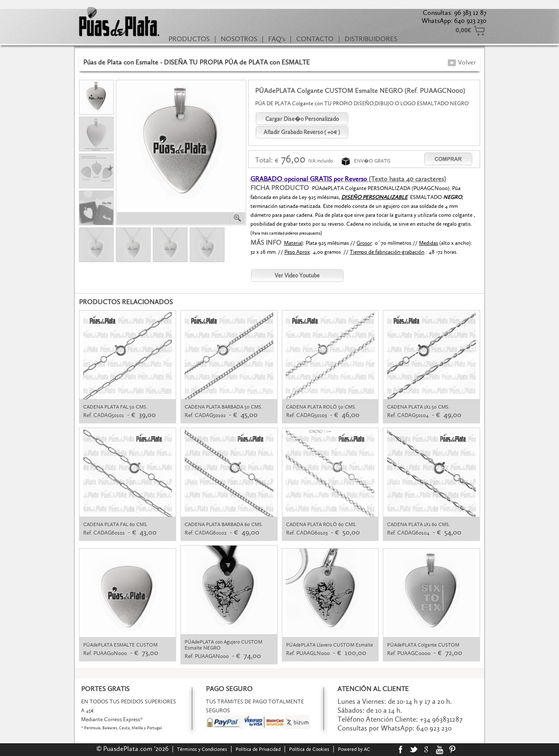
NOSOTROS (239, 39)
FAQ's (277, 39)
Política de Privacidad (258, 749)
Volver (462, 62)
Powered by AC (355, 749)
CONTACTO (315, 39)
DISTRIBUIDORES (371, 39)
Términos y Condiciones (202, 749)
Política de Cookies (309, 749)
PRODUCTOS (189, 39)
